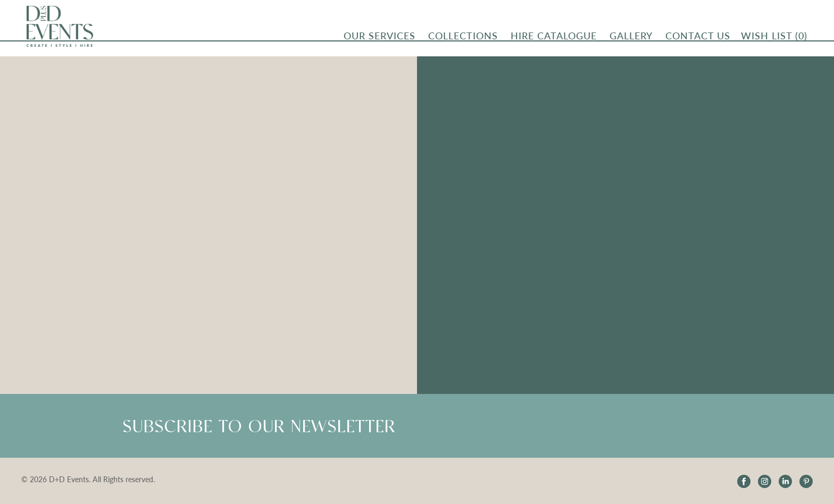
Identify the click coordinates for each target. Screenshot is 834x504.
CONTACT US (698, 38)
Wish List (774, 38)
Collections (463, 38)
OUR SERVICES (380, 38)
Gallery (631, 38)
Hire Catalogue (554, 38)
